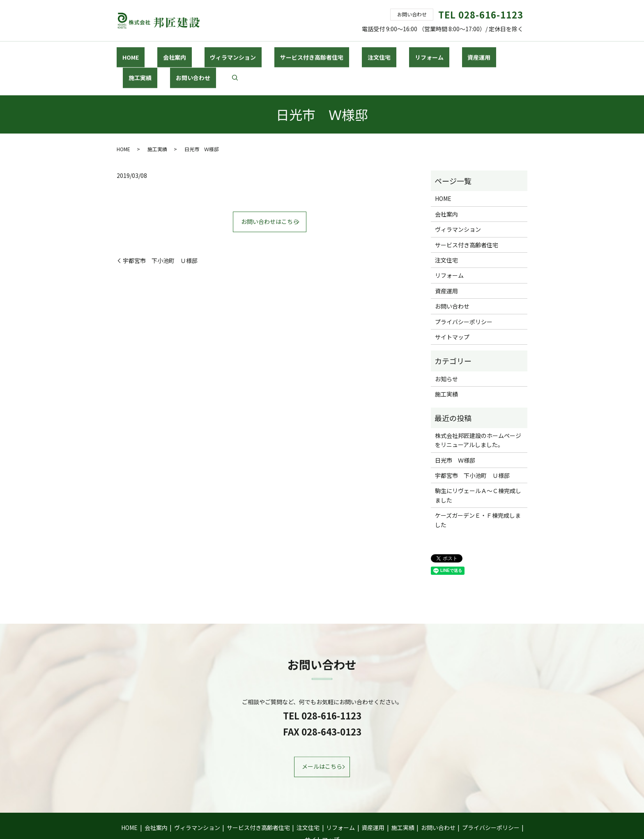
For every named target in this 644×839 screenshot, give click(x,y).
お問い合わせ (483, 53)
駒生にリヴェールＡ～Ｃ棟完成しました (478, 466)
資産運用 (406, 53)
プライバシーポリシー (464, 292)
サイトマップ (452, 308)
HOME (126, 53)
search (520, 54)
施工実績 (442, 53)
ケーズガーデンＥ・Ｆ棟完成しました (478, 491)
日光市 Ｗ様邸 (455, 431)
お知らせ (446, 349)
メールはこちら (322, 737)
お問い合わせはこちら (270, 192)
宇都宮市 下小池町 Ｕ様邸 (160, 231)
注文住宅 (329, 53)
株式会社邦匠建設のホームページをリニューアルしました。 (478, 411)
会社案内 (159, 53)
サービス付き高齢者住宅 (274, 53)
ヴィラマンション (206, 53)
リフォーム (368, 53)
